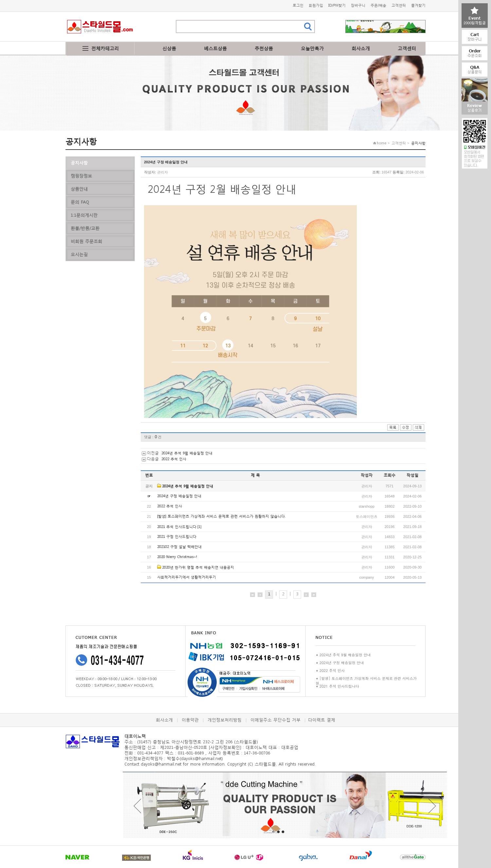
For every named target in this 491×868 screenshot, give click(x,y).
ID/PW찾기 (337, 5)
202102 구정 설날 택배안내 (179, 547)
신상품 (169, 48)
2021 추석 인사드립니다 (177, 527)
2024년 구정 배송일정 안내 (179, 496)
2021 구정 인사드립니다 (177, 537)
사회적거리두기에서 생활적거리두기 (187, 577)
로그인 (298, 5)
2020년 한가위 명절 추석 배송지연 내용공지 (198, 567)
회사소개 (361, 48)
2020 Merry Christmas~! (177, 557)
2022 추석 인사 (174, 459)
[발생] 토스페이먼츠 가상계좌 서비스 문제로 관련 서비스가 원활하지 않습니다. (221, 516)
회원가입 (316, 5)
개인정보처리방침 (225, 720)
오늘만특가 (312, 48)
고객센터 (399, 5)
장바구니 (358, 5)
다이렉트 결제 (322, 720)
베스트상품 (215, 48)
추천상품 (264, 48)
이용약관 (190, 720)
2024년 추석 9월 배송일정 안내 (187, 453)
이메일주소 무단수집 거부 (275, 720)
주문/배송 (378, 5)
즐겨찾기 (418, 5)
